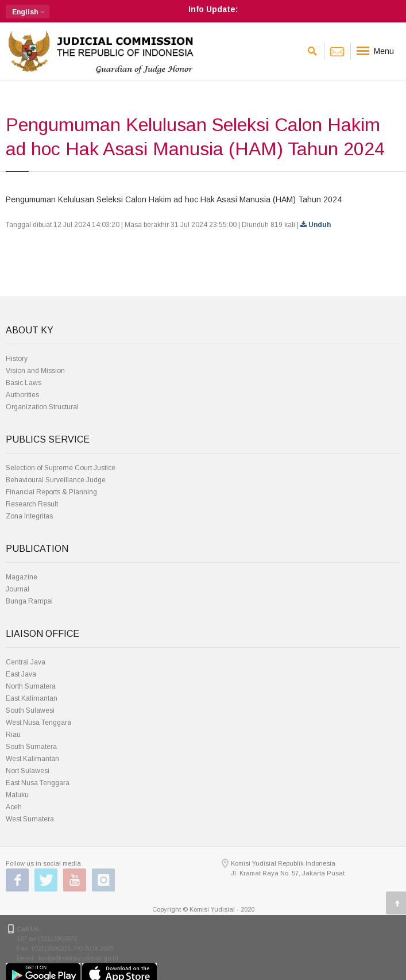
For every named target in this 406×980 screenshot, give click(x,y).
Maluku (17, 795)
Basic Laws (24, 383)
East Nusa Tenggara (38, 783)
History (17, 359)
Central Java (26, 662)
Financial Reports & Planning (51, 492)
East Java (21, 674)
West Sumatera (30, 819)
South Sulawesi (30, 710)
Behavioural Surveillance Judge (56, 480)
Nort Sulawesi (28, 771)
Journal (18, 589)
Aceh (14, 807)
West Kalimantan (32, 759)
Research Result (32, 504)
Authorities (22, 395)
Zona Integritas (29, 516)
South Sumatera (31, 747)
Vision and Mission (35, 371)
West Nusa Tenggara (38, 722)
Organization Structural (42, 407)
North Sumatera (31, 686)
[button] (28, 11)
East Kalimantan (32, 698)
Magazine (22, 577)
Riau (13, 735)
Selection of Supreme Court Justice (61, 468)
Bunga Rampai (29, 601)
